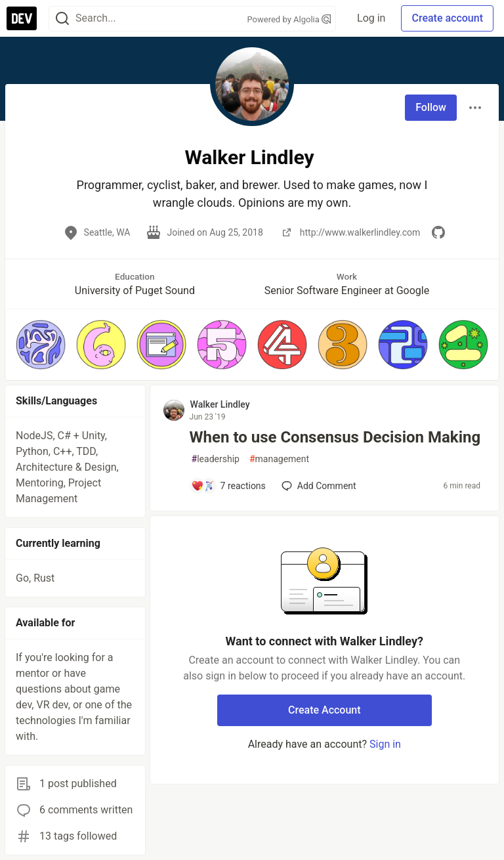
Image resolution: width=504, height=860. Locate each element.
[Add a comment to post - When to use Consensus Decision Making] (228, 486)
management (279, 459)
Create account (447, 18)
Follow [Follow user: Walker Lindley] (431, 107)
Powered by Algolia (289, 19)
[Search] (62, 19)
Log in (371, 18)
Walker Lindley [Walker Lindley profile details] (220, 404)
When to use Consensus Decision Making (335, 437)
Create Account (325, 710)
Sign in (385, 744)
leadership (216, 459)
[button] (41, 345)
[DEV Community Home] (22, 18)
